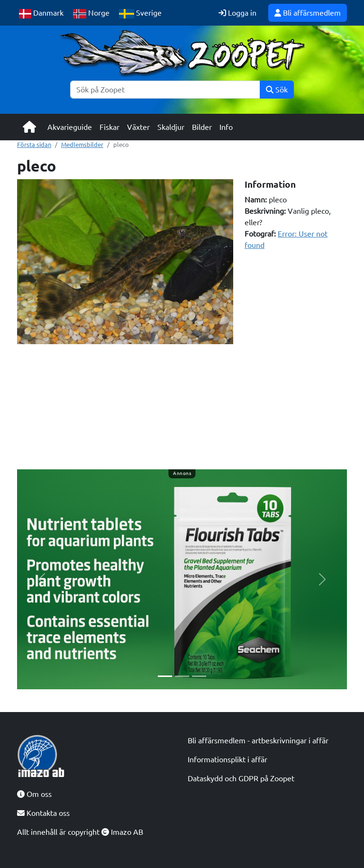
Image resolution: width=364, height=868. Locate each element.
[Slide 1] (165, 676)
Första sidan (34, 145)
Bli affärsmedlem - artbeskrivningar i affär (258, 740)
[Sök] (165, 90)
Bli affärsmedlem (308, 13)
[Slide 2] (182, 676)
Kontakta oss (43, 813)
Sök (277, 90)
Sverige (140, 14)
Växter (138, 127)
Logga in (237, 13)
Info (226, 127)
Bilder (202, 127)
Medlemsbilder (82, 145)
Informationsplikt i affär (227, 759)
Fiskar (109, 127)
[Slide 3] (199, 676)
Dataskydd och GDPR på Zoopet (241, 778)
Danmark (41, 14)
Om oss (34, 794)
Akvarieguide (70, 127)
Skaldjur (171, 127)
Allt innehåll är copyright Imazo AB (80, 832)
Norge (91, 14)
